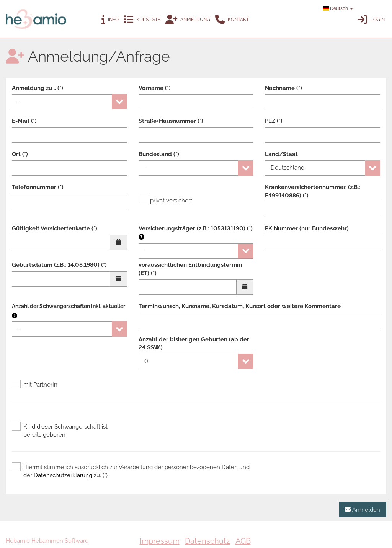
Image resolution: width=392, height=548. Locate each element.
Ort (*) (20, 154)
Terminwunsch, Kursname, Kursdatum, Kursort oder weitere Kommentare (240, 306)
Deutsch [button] (338, 8)
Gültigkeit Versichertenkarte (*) (55, 228)
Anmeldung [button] (188, 20)
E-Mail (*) (24, 121)
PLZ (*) (274, 121)
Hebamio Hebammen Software (47, 541)
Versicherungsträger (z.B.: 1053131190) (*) (196, 233)
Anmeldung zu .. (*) (38, 88)
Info (110, 20)
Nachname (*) (283, 88)
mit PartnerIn (35, 385)
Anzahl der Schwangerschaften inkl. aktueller (69, 306)
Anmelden (363, 510)
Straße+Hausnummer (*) (171, 121)
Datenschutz (207, 541)
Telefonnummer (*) (38, 187)
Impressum (160, 541)
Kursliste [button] (142, 20)
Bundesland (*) (159, 154)
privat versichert (165, 201)
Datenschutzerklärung (63, 475)
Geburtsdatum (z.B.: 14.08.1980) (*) (59, 265)
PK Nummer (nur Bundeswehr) (307, 228)
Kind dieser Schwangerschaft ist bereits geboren (60, 431)
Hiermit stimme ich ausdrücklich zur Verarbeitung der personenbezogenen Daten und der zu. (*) (131, 471)
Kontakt (232, 20)
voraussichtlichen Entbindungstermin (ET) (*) (190, 269)
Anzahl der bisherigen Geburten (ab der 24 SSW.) (194, 343)
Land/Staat (281, 154)
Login (371, 20)
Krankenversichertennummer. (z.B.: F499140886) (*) (313, 191)
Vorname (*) (155, 88)
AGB (243, 541)
